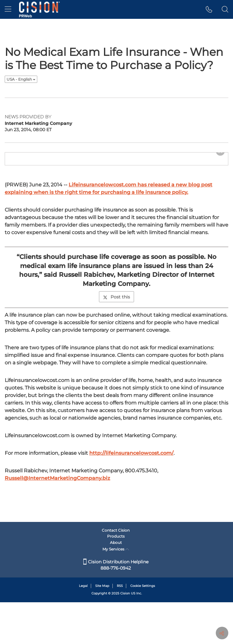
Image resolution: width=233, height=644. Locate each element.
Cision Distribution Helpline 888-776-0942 (116, 607)
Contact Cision (116, 572)
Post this (116, 349)
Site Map (102, 628)
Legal (83, 628)
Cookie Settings (143, 628)
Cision (125, 635)
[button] (209, 9)
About (116, 584)
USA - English (21, 79)
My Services (116, 591)
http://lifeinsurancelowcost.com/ (131, 505)
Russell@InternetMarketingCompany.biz (57, 531)
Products (116, 578)
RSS (120, 628)
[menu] (8, 9)
